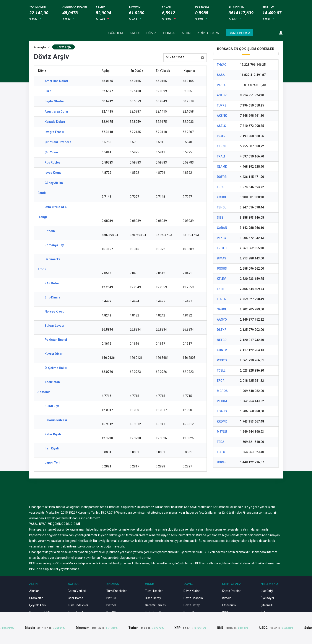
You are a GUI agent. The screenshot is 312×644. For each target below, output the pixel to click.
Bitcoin (227, 598)
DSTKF (222, 330)
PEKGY (222, 238)
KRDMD (222, 421)
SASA (221, 75)
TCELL (221, 370)
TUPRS (222, 105)
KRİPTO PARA (208, 33)
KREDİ (135, 33)
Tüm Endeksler (78, 605)
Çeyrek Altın (37, 605)
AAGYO (222, 320)
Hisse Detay (153, 598)
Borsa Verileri (77, 591)
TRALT (221, 156)
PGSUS (222, 269)
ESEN (221, 289)
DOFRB (222, 177)
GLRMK (222, 167)
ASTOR (222, 95)
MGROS (222, 391)
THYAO (222, 65)
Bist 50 (111, 605)
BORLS (222, 462)
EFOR (221, 381)
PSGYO (222, 360)
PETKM (222, 401)
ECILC (221, 452)
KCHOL (222, 197)
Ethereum (229, 605)
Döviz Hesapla (193, 598)
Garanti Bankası (156, 605)
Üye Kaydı (267, 598)
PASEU (222, 85)
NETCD (222, 340)
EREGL (221, 187)
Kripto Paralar (231, 591)
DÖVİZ (151, 33)
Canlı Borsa (76, 598)
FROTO (222, 248)
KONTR (222, 350)
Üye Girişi (267, 591)
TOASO (222, 411)
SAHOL (222, 309)
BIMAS (222, 258)
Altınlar (34, 591)
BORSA (169, 33)
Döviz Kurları (192, 591)
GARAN (222, 228)
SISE (220, 218)
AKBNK (222, 116)
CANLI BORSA (240, 33)
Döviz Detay (192, 605)
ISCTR (221, 136)
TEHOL (222, 207)
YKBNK (222, 146)
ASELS (221, 126)
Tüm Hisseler (154, 591)
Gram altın (36, 598)
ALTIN (186, 33)
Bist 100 (112, 598)
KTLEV (221, 279)
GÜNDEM (116, 33)
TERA (221, 442)
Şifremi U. (267, 605)
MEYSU (222, 432)
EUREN (222, 299)
